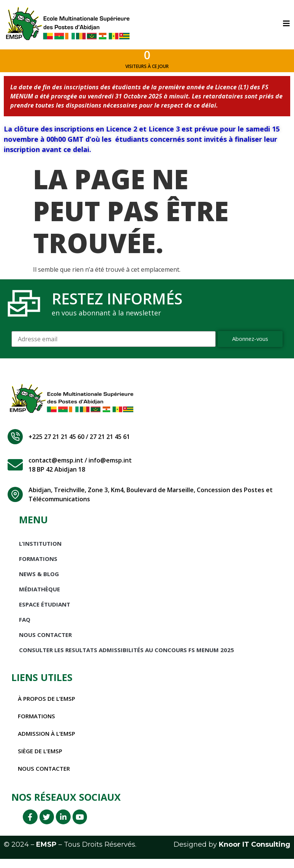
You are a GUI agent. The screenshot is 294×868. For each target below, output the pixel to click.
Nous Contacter (45, 641)
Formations (38, 565)
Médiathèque (40, 595)
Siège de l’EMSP (41, 757)
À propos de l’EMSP (48, 705)
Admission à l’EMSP (48, 740)
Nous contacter (45, 775)
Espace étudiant (45, 610)
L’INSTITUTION (40, 550)
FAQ (25, 626)
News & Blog (39, 580)
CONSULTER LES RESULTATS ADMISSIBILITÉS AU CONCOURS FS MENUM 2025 (126, 656)
